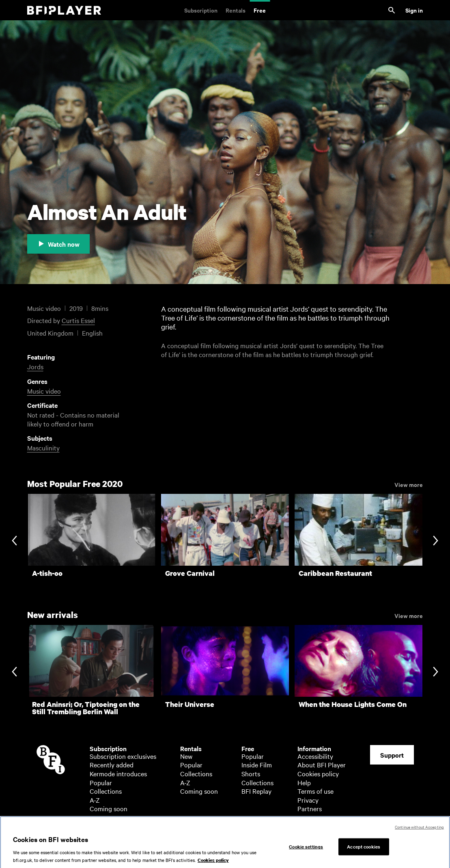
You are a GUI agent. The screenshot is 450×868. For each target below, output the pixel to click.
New (186, 756)
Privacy (308, 800)
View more (409, 484)
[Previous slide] (14, 541)
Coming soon (109, 808)
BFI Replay (256, 791)
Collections (106, 791)
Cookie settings (306, 851)
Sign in (414, 10)
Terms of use (315, 791)
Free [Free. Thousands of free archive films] (260, 10)
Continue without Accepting (419, 831)
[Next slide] (436, 541)
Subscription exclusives (123, 756)
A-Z (95, 800)
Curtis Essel (78, 320)
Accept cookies (364, 851)
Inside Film (257, 765)
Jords (35, 366)
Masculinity (43, 448)
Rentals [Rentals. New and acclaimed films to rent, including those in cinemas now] (236, 10)
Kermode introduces (118, 773)
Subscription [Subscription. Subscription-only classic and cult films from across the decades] (201, 10)
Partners (310, 808)
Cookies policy (318, 773)
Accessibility (315, 756)
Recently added (112, 765)
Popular (101, 782)
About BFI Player (322, 765)
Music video (44, 391)
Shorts (251, 773)
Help (304, 782)
